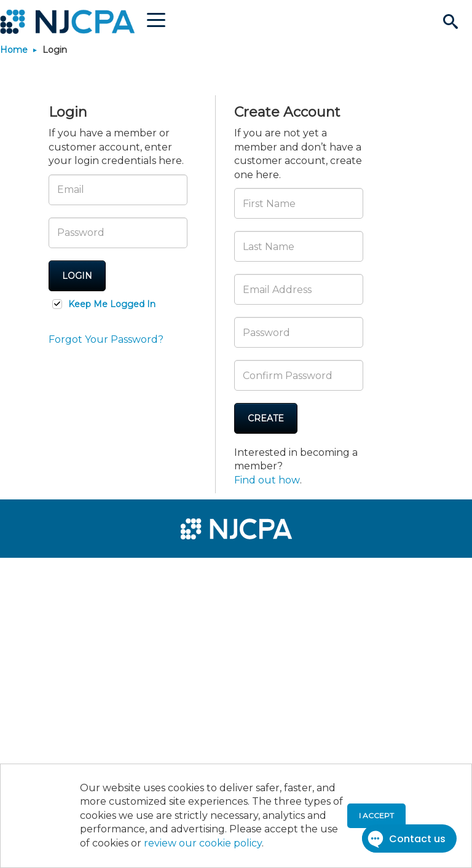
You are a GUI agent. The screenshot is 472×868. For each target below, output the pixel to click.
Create (266, 418)
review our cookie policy (203, 843)
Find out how (267, 480)
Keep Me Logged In (112, 304)
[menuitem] (50, 573)
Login (77, 276)
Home (14, 50)
